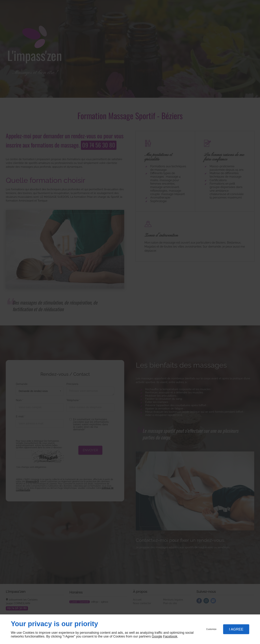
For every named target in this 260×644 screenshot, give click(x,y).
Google (157, 636)
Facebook (170, 636)
